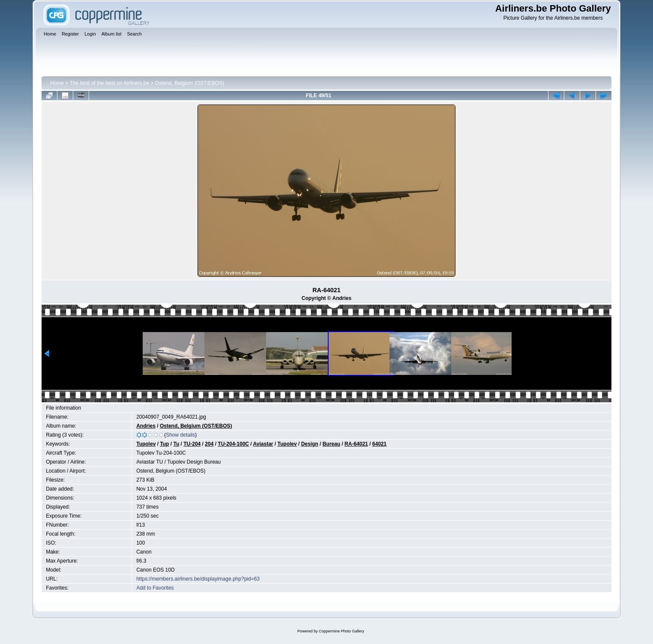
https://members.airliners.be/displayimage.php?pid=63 (198, 579)
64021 (379, 444)
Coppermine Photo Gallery (341, 631)
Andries (146, 426)
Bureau (331, 444)
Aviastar (263, 444)
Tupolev (146, 444)
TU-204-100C (233, 444)
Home (57, 83)
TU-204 (192, 444)
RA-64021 (356, 444)
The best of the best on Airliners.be (109, 83)
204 (209, 444)
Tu (176, 444)
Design (310, 444)
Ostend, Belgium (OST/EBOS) (190, 83)
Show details (180, 435)
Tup (164, 444)
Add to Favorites (155, 588)
